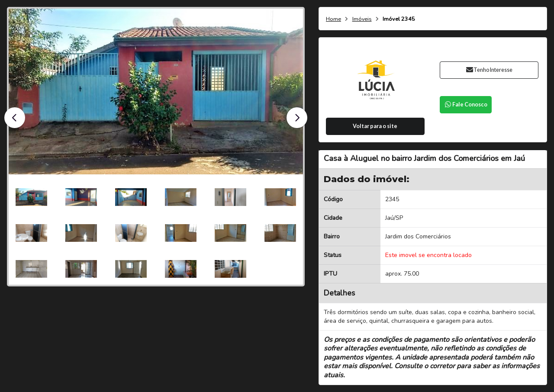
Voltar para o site (375, 126)
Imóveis (362, 19)
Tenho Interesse (489, 70)
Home (333, 19)
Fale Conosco (466, 104)
